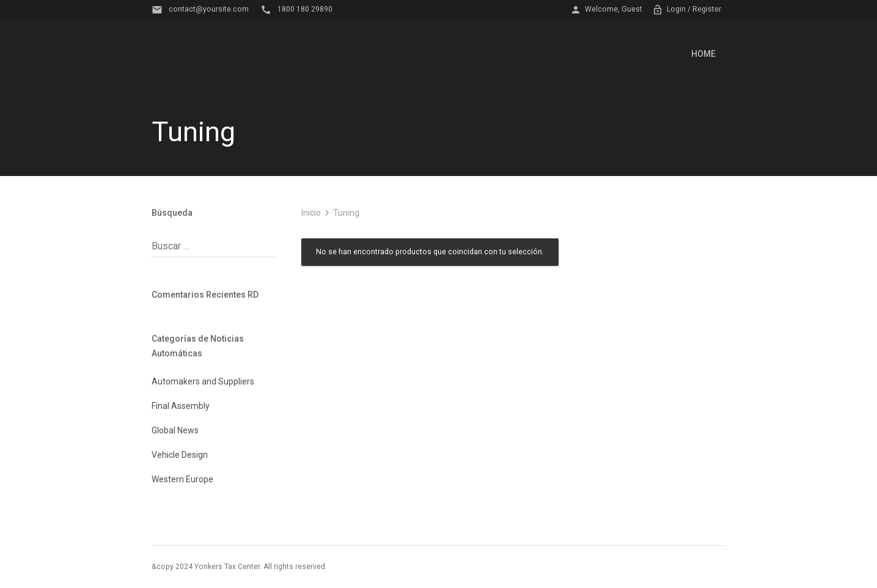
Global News (175, 430)
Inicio (311, 213)
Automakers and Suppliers (203, 381)
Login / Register (687, 10)
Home (704, 54)
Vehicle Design (180, 455)
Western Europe (182, 479)
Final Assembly (181, 406)
